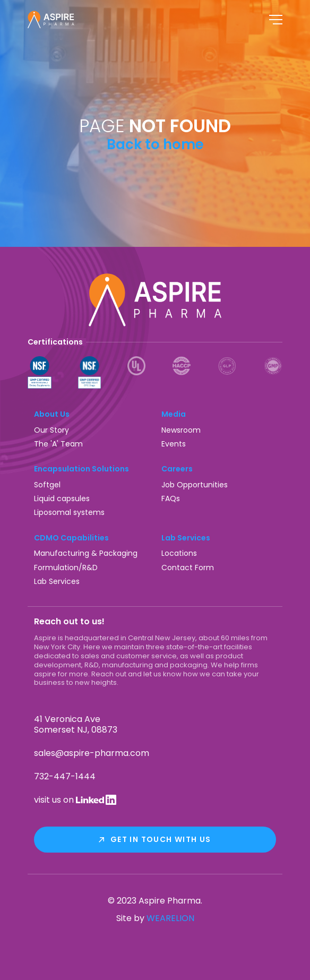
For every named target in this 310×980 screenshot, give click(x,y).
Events (174, 444)
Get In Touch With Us (161, 839)
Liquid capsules (62, 498)
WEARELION (170, 918)
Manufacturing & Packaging (86, 553)
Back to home (155, 144)
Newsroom (181, 430)
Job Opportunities (195, 485)
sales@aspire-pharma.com (92, 753)
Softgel (47, 485)
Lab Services (57, 581)
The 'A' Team (58, 444)
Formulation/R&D (66, 568)
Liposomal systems (69, 512)
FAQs (171, 498)
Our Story (51, 430)
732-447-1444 (65, 776)
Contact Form (188, 568)
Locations (179, 553)
